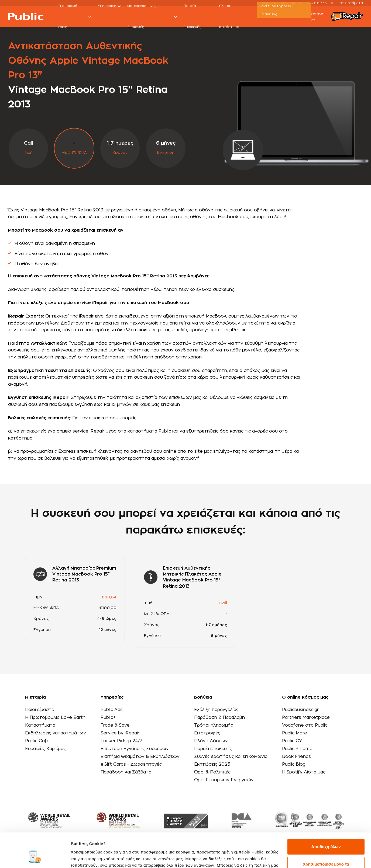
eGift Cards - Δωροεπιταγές (131, 764)
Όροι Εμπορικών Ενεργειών (224, 780)
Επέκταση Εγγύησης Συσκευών (135, 749)
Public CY (292, 741)
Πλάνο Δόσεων (211, 741)
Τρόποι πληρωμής (214, 725)
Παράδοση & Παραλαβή (219, 717)
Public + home (297, 749)
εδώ (103, 843)
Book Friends (296, 757)
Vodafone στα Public (305, 725)
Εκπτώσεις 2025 (212, 764)
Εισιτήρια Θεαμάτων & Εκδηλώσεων (140, 757)
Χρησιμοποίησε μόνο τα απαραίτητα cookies (326, 838)
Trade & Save (115, 725)
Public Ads (112, 710)
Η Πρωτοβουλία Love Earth (55, 717)
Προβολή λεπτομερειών (94, 857)
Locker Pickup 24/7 (121, 741)
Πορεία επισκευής (213, 749)
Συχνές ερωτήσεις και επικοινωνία (231, 757)
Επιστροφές (207, 733)
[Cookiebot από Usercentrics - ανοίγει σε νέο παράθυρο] (35, 857)
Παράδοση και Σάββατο (126, 772)
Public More (295, 733)
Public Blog (294, 764)
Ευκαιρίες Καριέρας (45, 749)
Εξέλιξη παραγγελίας (216, 710)
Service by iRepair (120, 733)
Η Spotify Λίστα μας (304, 772)
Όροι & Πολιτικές (212, 772)
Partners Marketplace (306, 717)
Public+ (108, 717)
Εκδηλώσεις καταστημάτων (56, 733)
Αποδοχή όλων (326, 818)
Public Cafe (37, 741)
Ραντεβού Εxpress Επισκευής (275, 10)
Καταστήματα (40, 725)
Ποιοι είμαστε (39, 710)
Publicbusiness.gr (300, 710)
